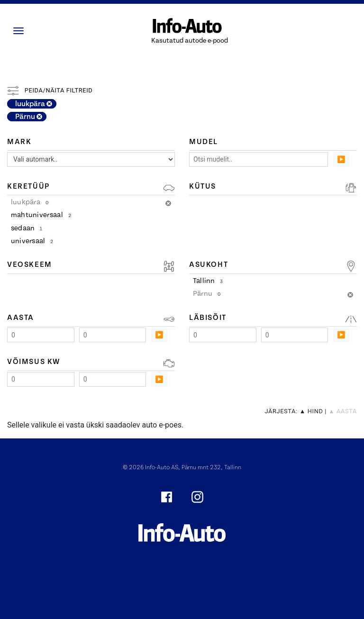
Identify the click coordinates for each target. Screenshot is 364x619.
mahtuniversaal (42, 215)
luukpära (34, 104)
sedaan (28, 228)
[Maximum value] (113, 335)
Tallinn (209, 281)
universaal (33, 241)
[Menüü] (21, 31)
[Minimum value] (41, 335)
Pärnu (29, 117)
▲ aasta (343, 411)
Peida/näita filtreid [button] (50, 90)
